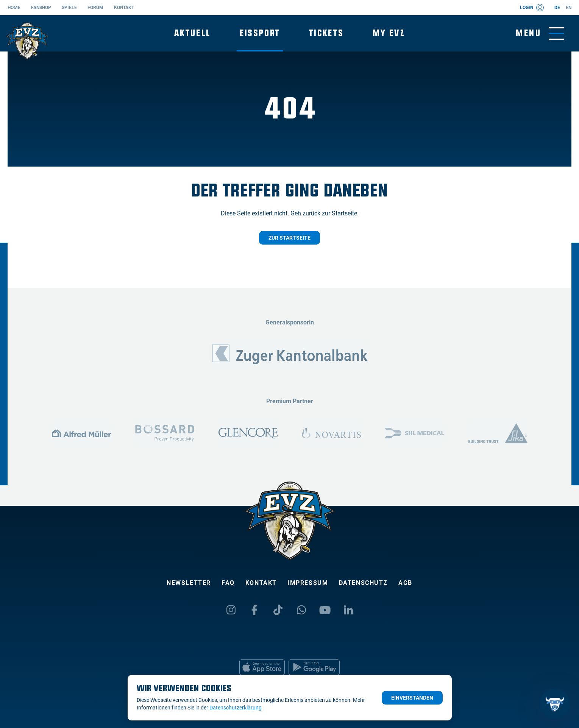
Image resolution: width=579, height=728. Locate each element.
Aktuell (193, 33)
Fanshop (41, 8)
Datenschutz (364, 583)
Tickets (326, 33)
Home (14, 8)
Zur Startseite (289, 238)
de (557, 8)
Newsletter (189, 583)
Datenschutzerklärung (236, 708)
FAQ (228, 583)
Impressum (308, 583)
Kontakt (124, 8)
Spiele (69, 8)
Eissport (260, 33)
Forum (95, 8)
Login (532, 8)
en (569, 8)
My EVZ (389, 33)
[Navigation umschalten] (540, 34)
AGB (405, 583)
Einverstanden (412, 698)
